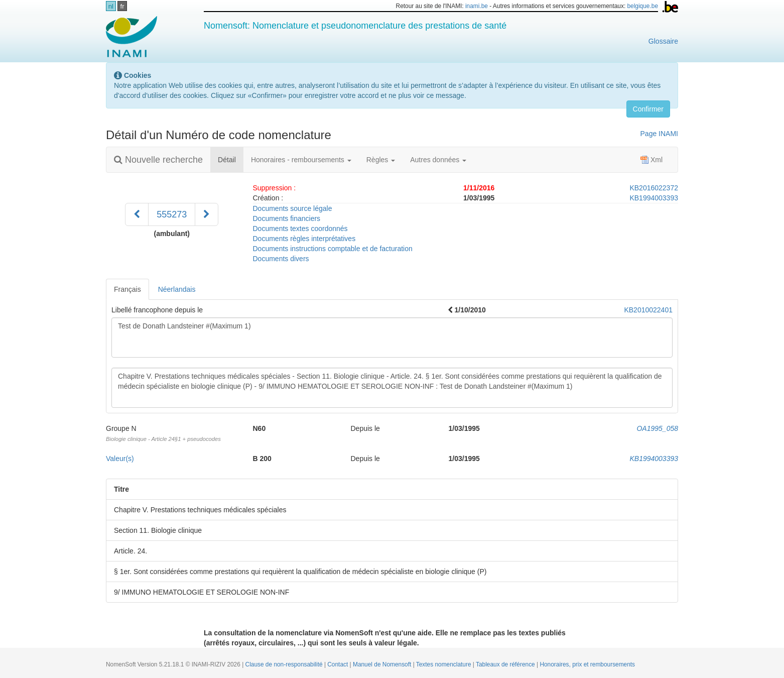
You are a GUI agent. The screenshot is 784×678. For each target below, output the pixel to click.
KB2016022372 (654, 188)
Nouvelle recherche (158, 160)
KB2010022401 (648, 310)
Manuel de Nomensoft (383, 664)
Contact (338, 664)
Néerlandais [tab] (177, 289)
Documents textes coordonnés (300, 229)
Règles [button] (381, 160)
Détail (231, 159)
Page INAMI (659, 134)
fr (122, 6)
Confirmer (648, 109)
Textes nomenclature (444, 664)
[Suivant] (207, 214)
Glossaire (663, 41)
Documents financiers (287, 218)
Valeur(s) (120, 459)
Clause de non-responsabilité (285, 664)
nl (111, 6)
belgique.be (643, 6)
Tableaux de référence (506, 664)
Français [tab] (127, 289)
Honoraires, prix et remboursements (587, 664)
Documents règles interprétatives (304, 239)
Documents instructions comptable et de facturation (333, 249)
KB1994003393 (654, 198)
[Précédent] (137, 214)
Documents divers (281, 259)
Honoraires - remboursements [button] (301, 160)
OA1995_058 (657, 428)
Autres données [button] (438, 160)
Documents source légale (293, 208)
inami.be (477, 6)
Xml (651, 160)
